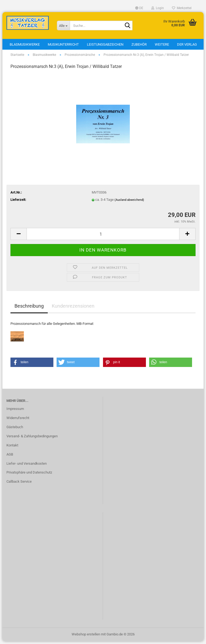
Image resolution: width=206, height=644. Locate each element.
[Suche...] (63, 26)
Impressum (15, 411)
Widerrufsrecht (18, 421)
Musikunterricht (63, 44)
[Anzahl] (103, 237)
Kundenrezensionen (73, 309)
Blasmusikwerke (25, 44)
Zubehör (139, 44)
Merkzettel (182, 8)
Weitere (162, 44)
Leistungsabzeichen (105, 44)
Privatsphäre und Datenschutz (29, 475)
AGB (10, 457)
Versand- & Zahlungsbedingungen (32, 439)
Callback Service (19, 484)
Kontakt (12, 448)
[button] (139, 8)
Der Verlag (187, 44)
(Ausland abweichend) (129, 203)
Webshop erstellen (86, 637)
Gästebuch (15, 430)
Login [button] (158, 8)
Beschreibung (29, 309)
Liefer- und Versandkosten (27, 466)
